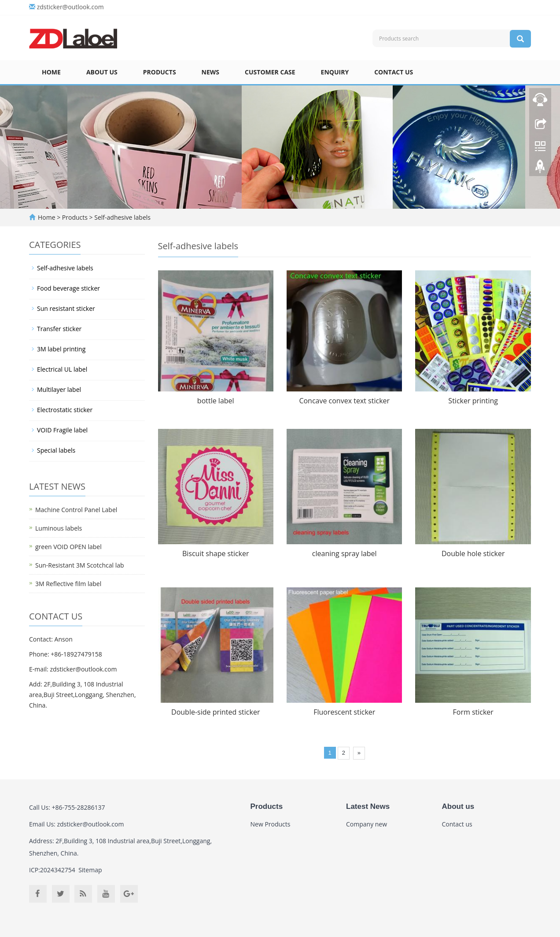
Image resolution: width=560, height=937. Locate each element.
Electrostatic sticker (65, 410)
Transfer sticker (59, 329)
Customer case (270, 72)
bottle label (216, 401)
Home (51, 72)
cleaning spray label (344, 553)
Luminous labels (59, 528)
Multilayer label (59, 389)
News (210, 72)
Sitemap (90, 870)
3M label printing (61, 349)
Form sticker (473, 712)
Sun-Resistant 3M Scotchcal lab (80, 565)
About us (102, 72)
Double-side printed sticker (216, 712)
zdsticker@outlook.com (70, 7)
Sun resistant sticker (66, 308)
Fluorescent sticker (344, 712)
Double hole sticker (473, 553)
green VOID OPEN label (68, 547)
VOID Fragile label (62, 430)
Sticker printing (473, 401)
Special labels (56, 450)
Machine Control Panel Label (76, 510)
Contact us (394, 72)
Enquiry (335, 72)
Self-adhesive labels (122, 217)
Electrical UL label (62, 369)
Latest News (368, 806)
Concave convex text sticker (344, 401)
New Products (271, 824)
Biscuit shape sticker (216, 553)
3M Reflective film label (68, 584)
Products (160, 72)
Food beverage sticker (68, 288)
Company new (367, 824)
